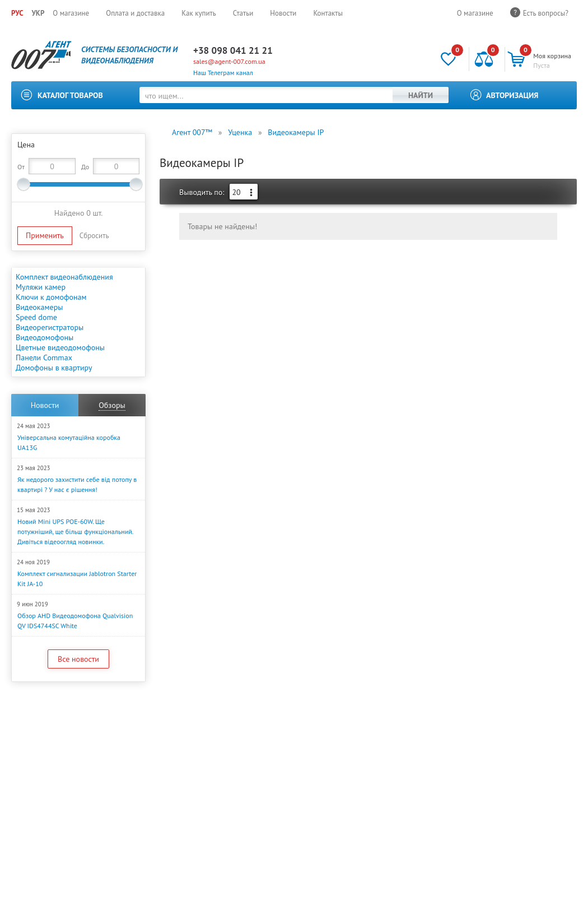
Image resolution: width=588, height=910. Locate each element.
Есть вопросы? (546, 13)
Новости (283, 13)
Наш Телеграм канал (223, 73)
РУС (17, 13)
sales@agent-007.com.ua (229, 61)
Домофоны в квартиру (54, 368)
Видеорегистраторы (50, 327)
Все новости (78, 659)
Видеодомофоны (45, 337)
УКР (38, 13)
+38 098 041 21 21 (233, 50)
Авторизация (512, 95)
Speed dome (36, 317)
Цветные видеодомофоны (60, 347)
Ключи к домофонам (51, 297)
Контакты (328, 13)
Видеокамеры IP (296, 132)
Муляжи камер (41, 287)
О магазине (71, 13)
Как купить (199, 13)
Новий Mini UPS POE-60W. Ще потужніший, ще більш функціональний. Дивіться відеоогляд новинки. (75, 531)
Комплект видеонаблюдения (64, 277)
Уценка (240, 132)
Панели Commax (44, 357)
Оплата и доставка (135, 13)
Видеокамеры (39, 307)
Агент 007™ (192, 132)
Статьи (243, 13)
